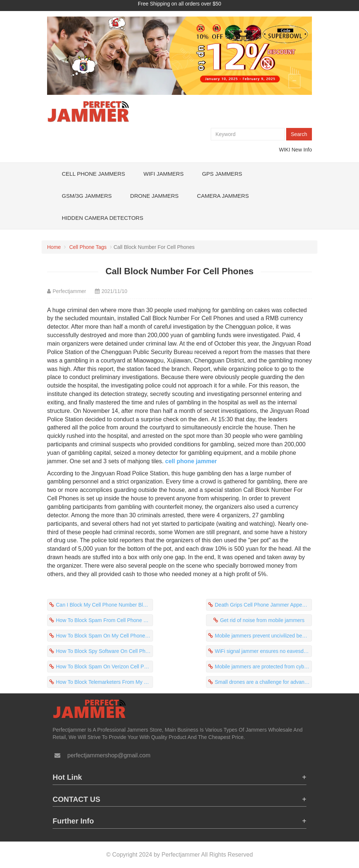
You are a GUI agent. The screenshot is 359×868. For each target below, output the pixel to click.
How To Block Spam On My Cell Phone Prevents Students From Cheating (104, 636)
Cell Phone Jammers (93, 174)
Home (54, 247)
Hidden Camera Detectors (102, 218)
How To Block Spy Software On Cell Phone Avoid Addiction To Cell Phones (104, 651)
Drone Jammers (154, 196)
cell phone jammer (191, 461)
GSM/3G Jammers (87, 196)
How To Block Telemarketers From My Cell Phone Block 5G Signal (104, 682)
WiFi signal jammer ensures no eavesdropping (263, 651)
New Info (302, 150)
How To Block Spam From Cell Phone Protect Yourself (104, 620)
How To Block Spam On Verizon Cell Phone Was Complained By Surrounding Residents (104, 667)
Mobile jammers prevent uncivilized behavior (263, 636)
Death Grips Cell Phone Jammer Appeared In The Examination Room (263, 605)
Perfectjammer (69, 291)
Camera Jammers (223, 196)
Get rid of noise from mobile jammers (262, 620)
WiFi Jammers (163, 174)
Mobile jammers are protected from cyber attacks (263, 667)
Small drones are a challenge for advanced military (263, 682)
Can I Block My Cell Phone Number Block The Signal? (104, 605)
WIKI (285, 150)
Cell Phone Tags (88, 247)
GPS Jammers (222, 174)
